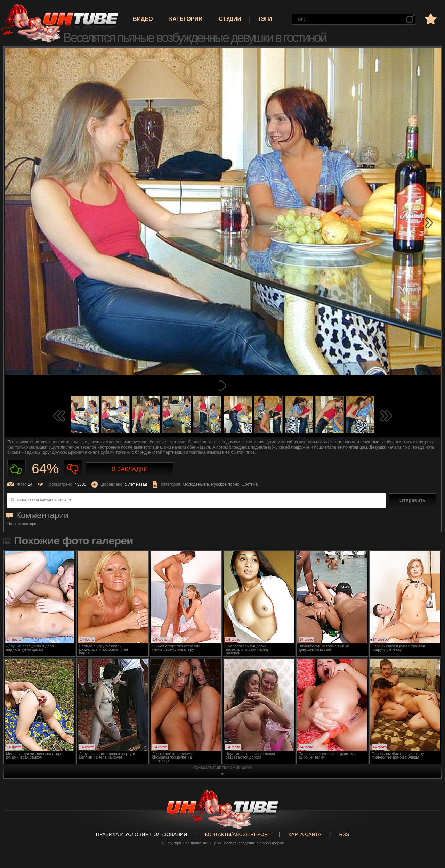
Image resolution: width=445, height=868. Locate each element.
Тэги (265, 19)
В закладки (130, 469)
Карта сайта (305, 834)
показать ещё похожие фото (222, 768)
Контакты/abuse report (238, 834)
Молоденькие (196, 484)
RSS (344, 834)
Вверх (429, 814)
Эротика (250, 484)
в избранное (430, 19)
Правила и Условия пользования (141, 834)
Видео (143, 19)
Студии (230, 19)
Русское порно (225, 484)
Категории (186, 19)
